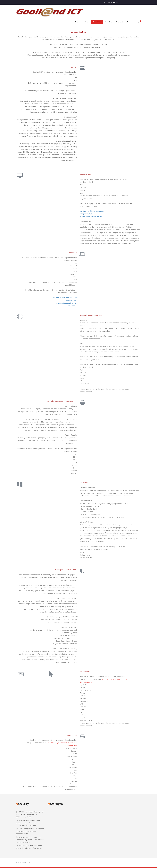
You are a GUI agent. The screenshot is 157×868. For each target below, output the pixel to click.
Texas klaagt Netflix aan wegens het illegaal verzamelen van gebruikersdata (30, 831)
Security (23, 804)
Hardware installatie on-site (91, 217)
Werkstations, (107, 679)
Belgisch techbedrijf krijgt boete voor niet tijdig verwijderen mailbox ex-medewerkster (30, 840)
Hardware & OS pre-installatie (92, 211)
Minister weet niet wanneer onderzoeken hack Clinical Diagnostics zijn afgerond (28, 823)
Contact (120, 22)
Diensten (97, 22)
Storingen (57, 804)
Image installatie (86, 214)
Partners (86, 22)
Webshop (130, 22)
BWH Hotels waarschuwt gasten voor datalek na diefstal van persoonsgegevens (30, 814)
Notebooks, (117, 679)
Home (77, 22)
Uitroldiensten (72, 306)
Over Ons (109, 22)
